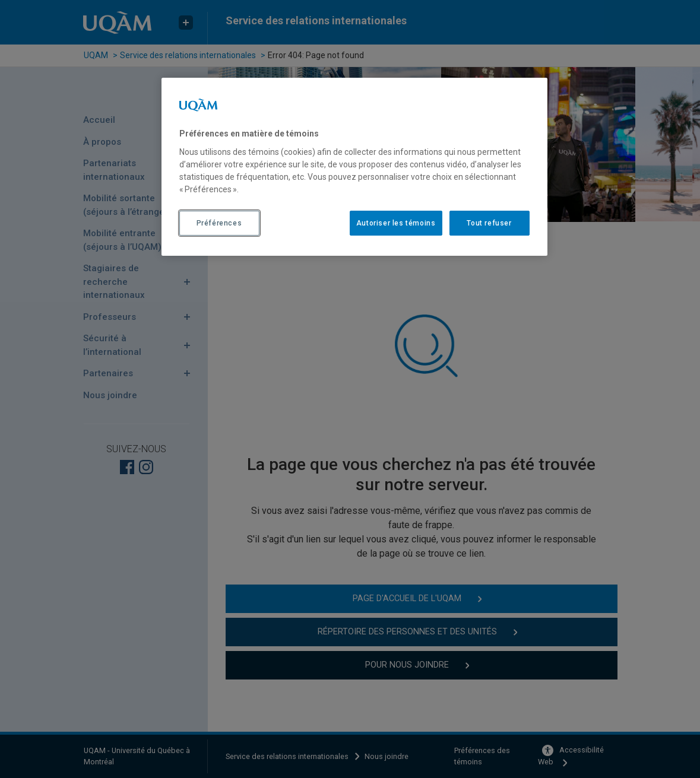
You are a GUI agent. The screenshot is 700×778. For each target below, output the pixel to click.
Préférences (219, 223)
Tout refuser (489, 223)
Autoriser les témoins (396, 223)
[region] (354, 167)
